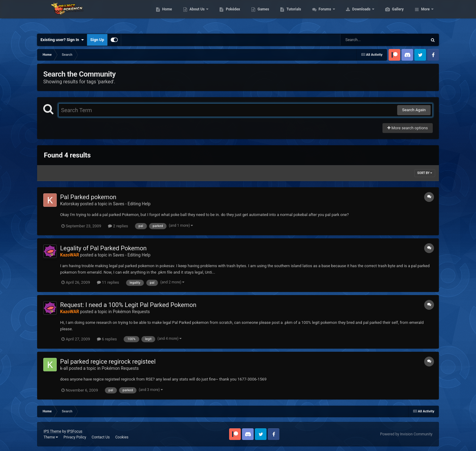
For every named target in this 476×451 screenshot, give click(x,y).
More (425, 15)
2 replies (118, 226)
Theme (51, 437)
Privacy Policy (75, 437)
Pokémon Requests (131, 312)
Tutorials (323, 15)
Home (196, 15)
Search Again (414, 110)
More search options (408, 128)
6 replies (107, 339)
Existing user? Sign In (62, 40)
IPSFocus (75, 431)
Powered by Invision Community (406, 434)
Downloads (391, 15)
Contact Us (101, 437)
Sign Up (97, 40)
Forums (354, 15)
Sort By (425, 173)
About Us (226, 15)
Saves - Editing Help (132, 204)
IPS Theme (52, 431)
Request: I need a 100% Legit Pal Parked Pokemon (128, 305)
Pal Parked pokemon (88, 197)
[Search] (368, 40)
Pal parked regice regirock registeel (108, 362)
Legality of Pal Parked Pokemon (103, 248)
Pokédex (262, 15)
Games (292, 15)
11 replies (108, 282)
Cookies (122, 437)
